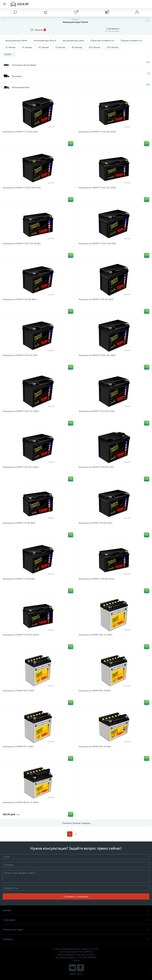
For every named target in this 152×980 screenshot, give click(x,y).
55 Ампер (27, 47)
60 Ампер (44, 47)
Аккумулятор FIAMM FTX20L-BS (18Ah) (97, 355)
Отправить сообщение (76, 897)
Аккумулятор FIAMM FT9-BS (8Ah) (19, 523)
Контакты (76, 939)
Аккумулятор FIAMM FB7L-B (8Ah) (95, 691)
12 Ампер (10, 47)
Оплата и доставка (76, 930)
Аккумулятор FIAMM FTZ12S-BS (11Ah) (97, 188)
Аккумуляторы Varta (73, 41)
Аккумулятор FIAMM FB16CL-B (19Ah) (21, 802)
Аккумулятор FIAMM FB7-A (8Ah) (18, 747)
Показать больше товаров (76, 823)
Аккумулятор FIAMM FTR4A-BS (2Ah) (96, 467)
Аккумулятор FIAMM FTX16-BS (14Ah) (21, 411)
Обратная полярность (102, 41)
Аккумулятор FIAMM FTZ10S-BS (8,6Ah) (22, 244)
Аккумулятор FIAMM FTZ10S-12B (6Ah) (97, 244)
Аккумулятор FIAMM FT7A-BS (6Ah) (96, 523)
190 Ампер (112, 47)
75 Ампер (60, 47)
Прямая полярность (131, 41)
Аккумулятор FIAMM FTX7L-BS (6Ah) (96, 299)
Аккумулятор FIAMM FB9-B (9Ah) (18, 691)
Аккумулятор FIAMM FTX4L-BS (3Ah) (20, 355)
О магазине (76, 920)
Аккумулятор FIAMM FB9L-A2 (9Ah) (96, 635)
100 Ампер (94, 47)
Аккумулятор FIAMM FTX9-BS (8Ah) (20, 299)
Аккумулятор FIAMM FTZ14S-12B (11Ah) (22, 188)
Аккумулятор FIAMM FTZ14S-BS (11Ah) (97, 132)
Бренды (76, 910)
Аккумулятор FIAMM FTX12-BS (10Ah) (21, 467)
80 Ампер (77, 47)
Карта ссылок (76, 974)
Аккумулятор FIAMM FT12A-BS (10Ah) (21, 635)
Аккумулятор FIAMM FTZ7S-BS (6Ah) (20, 132)
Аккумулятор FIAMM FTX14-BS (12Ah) (97, 411)
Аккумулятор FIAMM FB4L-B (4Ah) (95, 747)
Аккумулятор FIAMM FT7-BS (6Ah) (19, 579)
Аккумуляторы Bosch (45, 41)
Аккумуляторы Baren (16, 41)
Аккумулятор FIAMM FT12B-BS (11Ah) (96, 579)
